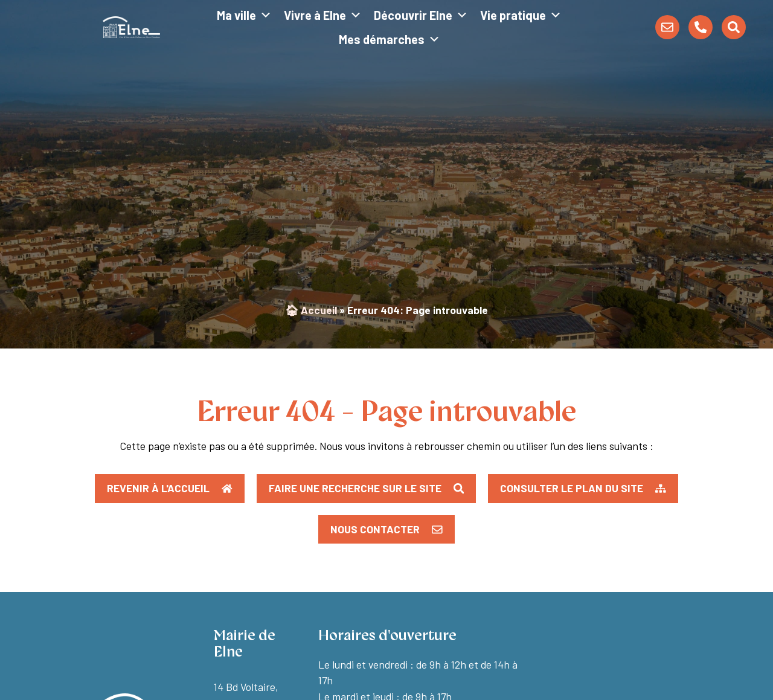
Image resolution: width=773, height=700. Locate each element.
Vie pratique (521, 15)
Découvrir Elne (421, 15)
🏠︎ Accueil (311, 310)
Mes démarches (390, 39)
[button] (583, 489)
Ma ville (244, 15)
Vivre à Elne (323, 15)
